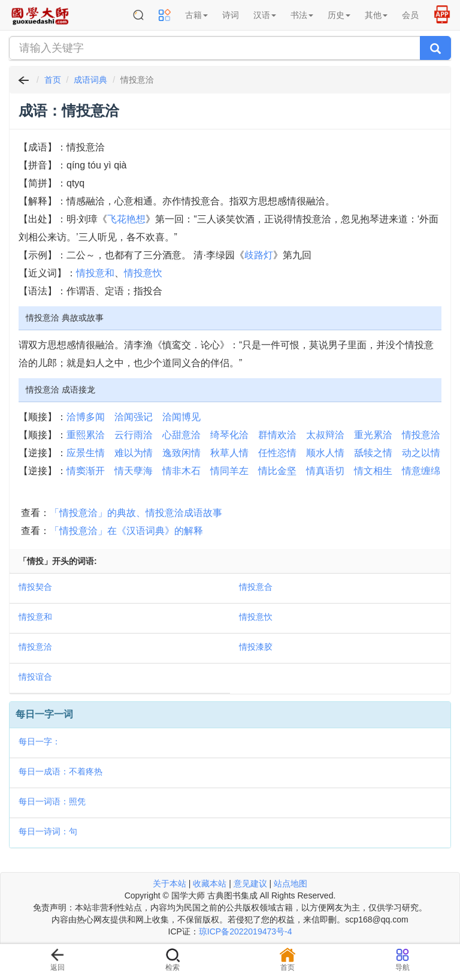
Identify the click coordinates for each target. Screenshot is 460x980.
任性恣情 (277, 453)
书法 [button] (302, 15)
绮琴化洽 (229, 435)
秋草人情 (229, 453)
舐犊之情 (373, 453)
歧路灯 (259, 255)
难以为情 (134, 453)
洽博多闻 (86, 417)
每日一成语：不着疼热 (60, 771)
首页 (53, 80)
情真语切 (325, 471)
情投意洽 (421, 435)
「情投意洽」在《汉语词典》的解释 (126, 531)
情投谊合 (35, 677)
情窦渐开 (86, 471)
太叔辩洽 (325, 435)
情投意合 (256, 587)
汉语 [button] (265, 15)
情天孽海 (134, 471)
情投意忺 (143, 273)
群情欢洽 (277, 435)
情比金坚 (277, 471)
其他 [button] (376, 15)
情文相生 (373, 471)
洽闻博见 (181, 417)
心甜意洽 (181, 435)
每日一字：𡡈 (40, 741)
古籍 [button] (196, 15)
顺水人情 (325, 453)
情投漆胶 (256, 647)
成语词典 (90, 80)
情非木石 (181, 471)
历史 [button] (339, 15)
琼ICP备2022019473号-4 (246, 931)
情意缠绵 (421, 471)
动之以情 (421, 453)
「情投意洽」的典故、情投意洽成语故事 (136, 513)
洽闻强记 (134, 417)
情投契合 (35, 587)
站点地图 (290, 883)
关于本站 (170, 883)
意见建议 (250, 883)
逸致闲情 (181, 453)
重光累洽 (373, 435)
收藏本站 (210, 883)
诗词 (231, 15)
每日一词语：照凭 (52, 801)
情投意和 (95, 273)
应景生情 (86, 453)
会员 (410, 15)
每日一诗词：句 (48, 831)
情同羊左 (229, 471)
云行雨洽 (134, 435)
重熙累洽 (86, 435)
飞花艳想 (126, 219)
